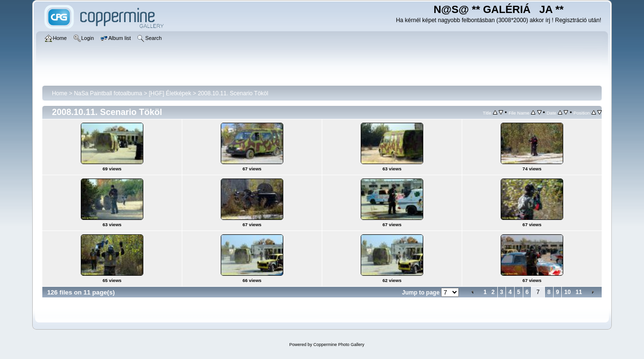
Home (60, 93)
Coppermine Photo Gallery (339, 345)
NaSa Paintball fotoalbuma (108, 93)
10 (567, 292)
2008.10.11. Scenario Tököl (233, 93)
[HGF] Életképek (170, 93)
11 (579, 292)
